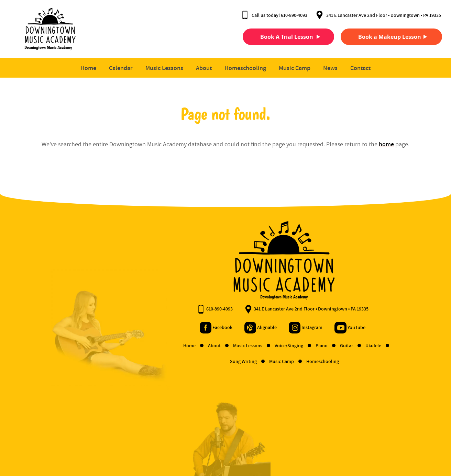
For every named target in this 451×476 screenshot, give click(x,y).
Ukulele (316, 346)
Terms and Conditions (30, 449)
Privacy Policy (70, 449)
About (204, 68)
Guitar (289, 346)
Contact (360, 68)
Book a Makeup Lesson (381, 37)
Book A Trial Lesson (278, 37)
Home (88, 68)
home (386, 144)
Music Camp (295, 68)
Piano (264, 346)
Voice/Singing (231, 346)
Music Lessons (164, 68)
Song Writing (186, 362)
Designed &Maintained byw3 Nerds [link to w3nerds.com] (419, 443)
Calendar (121, 68)
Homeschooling (245, 68)
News (330, 68)
